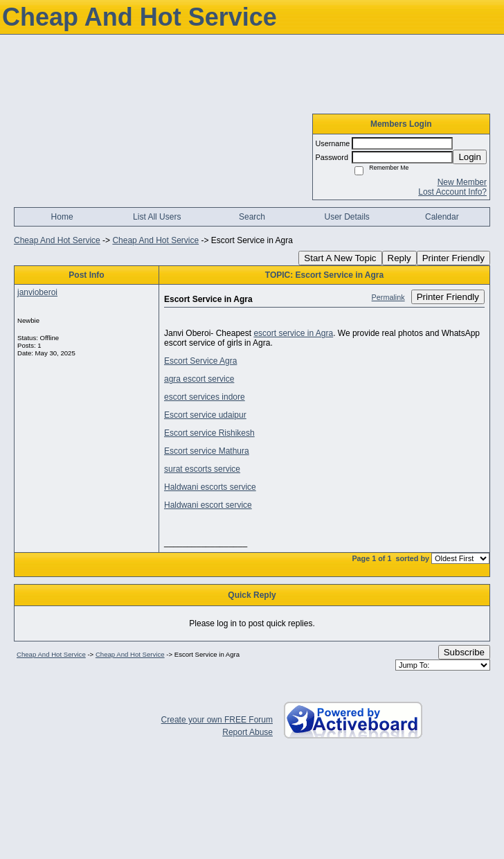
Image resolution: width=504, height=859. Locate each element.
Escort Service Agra (200, 361)
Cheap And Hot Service (57, 240)
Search (252, 217)
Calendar (442, 217)
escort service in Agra (293, 333)
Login (470, 157)
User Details (346, 217)
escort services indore (205, 397)
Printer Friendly (453, 258)
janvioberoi (37, 292)
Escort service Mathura (207, 451)
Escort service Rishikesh (209, 433)
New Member (462, 182)
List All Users (157, 217)
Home (62, 217)
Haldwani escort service (208, 505)
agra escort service (199, 379)
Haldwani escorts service (210, 487)
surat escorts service (202, 469)
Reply (399, 258)
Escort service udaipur (205, 415)
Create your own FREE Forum (217, 720)
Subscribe (464, 652)
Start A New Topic (340, 258)
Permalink (388, 297)
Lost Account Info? (452, 192)
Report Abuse (247, 732)
